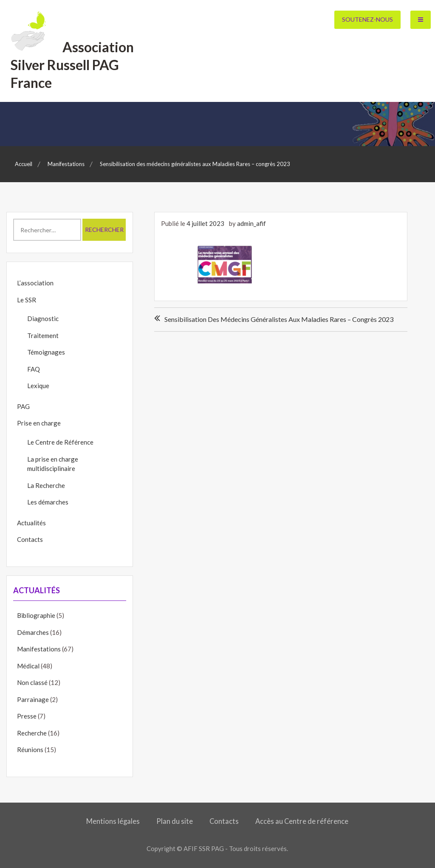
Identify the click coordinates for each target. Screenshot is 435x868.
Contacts (30, 539)
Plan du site (175, 821)
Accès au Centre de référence (302, 821)
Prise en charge (39, 423)
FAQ (34, 369)
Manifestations (39, 649)
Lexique (38, 386)
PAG (23, 406)
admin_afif (251, 223)
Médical (28, 666)
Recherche (32, 733)
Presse (27, 716)
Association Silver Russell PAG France (72, 65)
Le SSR (27, 300)
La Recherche (46, 485)
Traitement (43, 335)
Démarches (33, 632)
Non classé (32, 682)
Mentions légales (113, 821)
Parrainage (33, 699)
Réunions (30, 750)
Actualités (31, 523)
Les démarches (48, 502)
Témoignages (46, 352)
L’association (35, 283)
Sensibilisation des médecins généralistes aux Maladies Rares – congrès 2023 (279, 319)
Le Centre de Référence (60, 442)
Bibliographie (36, 615)
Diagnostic (43, 318)
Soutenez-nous (367, 19)
